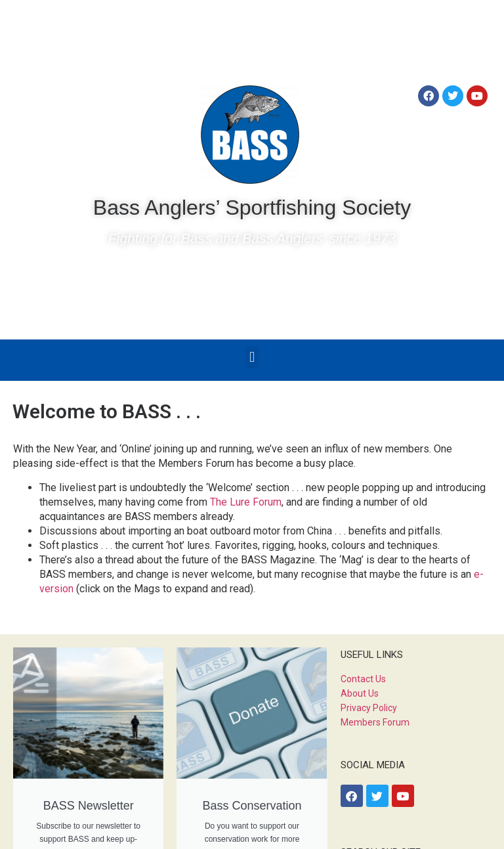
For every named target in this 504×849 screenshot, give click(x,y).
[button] (252, 357)
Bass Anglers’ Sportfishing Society (252, 207)
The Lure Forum (246, 502)
